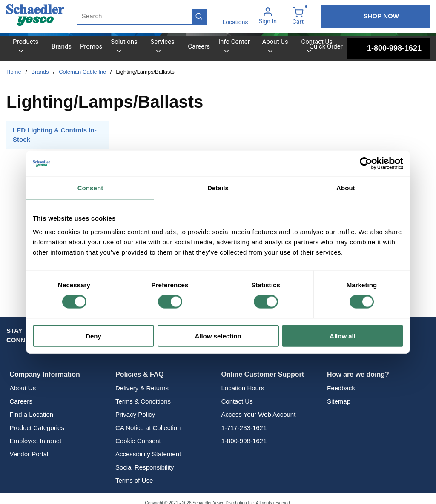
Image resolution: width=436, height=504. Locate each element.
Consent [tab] (90, 188)
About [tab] (346, 188)
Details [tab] (218, 188)
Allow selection (218, 336)
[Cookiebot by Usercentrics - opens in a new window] (366, 163)
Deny (93, 336)
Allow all (343, 336)
